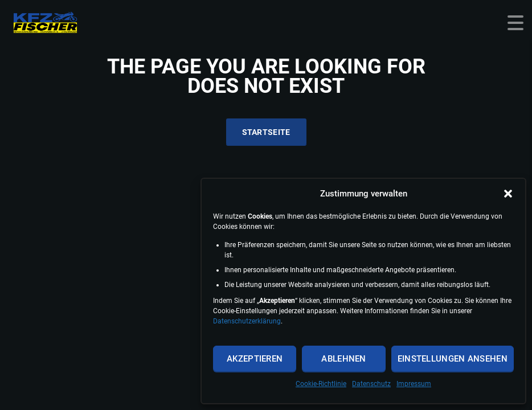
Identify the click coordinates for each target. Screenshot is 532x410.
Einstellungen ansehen (453, 359)
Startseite (266, 132)
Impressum (414, 384)
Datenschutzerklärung (247, 321)
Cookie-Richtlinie (321, 384)
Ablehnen (343, 359)
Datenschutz (371, 384)
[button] (508, 194)
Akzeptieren (255, 359)
